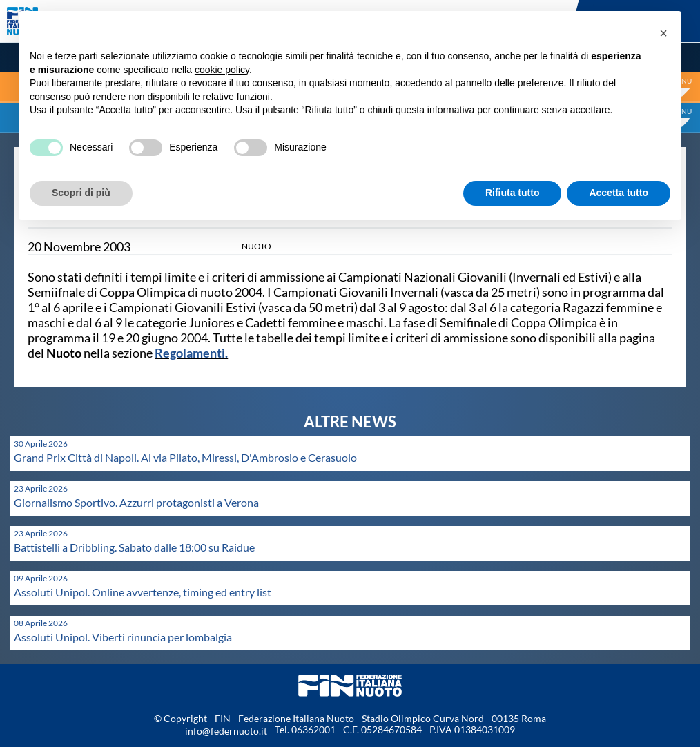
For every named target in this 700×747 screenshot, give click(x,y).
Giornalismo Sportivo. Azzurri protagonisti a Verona (136, 502)
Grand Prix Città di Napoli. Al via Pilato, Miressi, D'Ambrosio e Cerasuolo (185, 457)
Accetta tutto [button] (619, 193)
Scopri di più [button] (81, 193)
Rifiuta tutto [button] (513, 193)
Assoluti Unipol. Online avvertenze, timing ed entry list (143, 592)
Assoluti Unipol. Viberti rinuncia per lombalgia (123, 637)
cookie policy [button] (222, 70)
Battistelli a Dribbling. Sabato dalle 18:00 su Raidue (134, 547)
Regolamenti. (191, 353)
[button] (663, 33)
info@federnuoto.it (226, 731)
